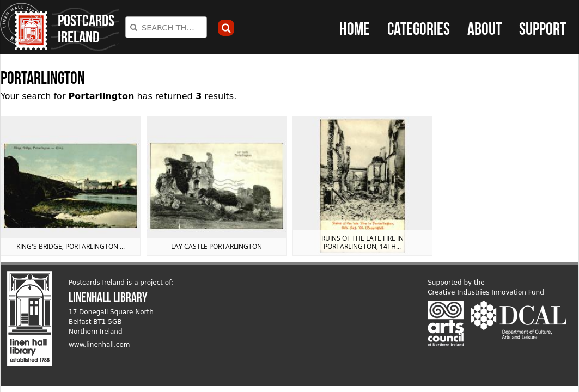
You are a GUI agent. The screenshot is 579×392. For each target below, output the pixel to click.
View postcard (71, 186)
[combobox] (166, 27)
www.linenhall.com (99, 345)
